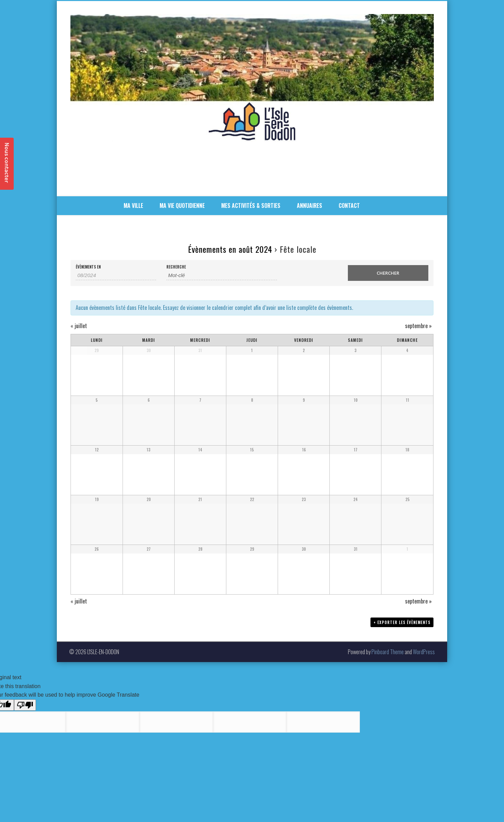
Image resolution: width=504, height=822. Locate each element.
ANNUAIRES (310, 206)
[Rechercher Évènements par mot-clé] (222, 275)
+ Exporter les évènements (402, 623)
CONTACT (349, 206)
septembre (418, 326)
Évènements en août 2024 (230, 249)
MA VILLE (133, 206)
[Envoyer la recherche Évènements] (388, 273)
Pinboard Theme (388, 652)
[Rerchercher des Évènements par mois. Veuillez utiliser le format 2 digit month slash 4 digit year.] (116, 275)
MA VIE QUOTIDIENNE (182, 206)
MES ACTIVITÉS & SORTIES (251, 206)
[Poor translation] (25, 705)
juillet (79, 326)
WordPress (424, 652)
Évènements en (88, 267)
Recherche (176, 267)
